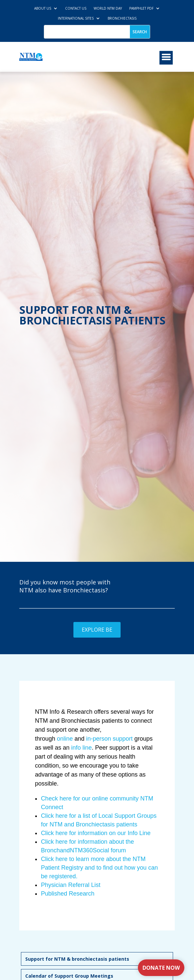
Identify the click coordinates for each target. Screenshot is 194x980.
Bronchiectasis (122, 18)
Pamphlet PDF (141, 8)
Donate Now (161, 968)
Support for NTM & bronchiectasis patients (77, 959)
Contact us (76, 8)
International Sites (76, 18)
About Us (43, 8)
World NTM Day (108, 8)
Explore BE (97, 630)
